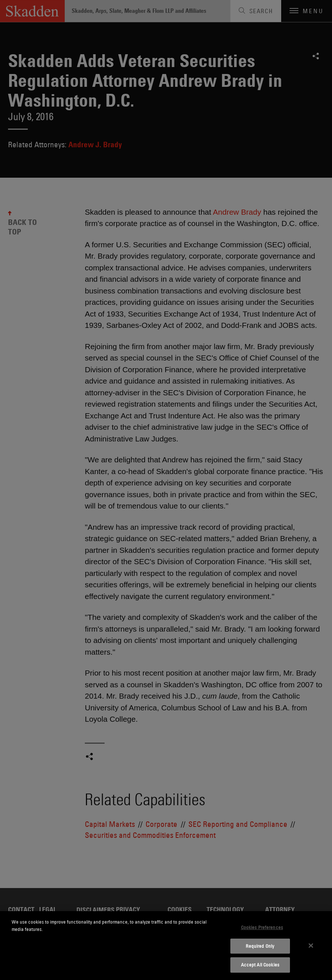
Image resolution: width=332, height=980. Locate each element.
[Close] (311, 946)
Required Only (260, 946)
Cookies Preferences (262, 927)
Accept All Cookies (260, 965)
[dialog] (166, 946)
